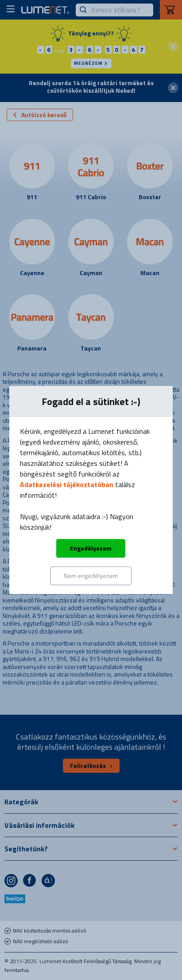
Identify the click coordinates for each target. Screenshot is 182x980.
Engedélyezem (91, 548)
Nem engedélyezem (91, 576)
